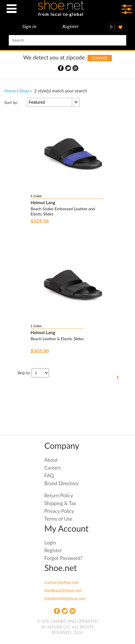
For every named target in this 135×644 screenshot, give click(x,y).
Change (100, 58)
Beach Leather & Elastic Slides (57, 339)
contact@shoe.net (61, 582)
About (51, 460)
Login (50, 542)
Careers (53, 468)
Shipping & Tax (60, 503)
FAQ (49, 475)
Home (10, 91)
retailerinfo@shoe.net (65, 598)
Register (70, 26)
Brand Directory (62, 483)
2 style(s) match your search (61, 91)
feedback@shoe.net (63, 590)
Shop (24, 91)
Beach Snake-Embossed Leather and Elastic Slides (63, 211)
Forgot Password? (63, 558)
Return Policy (59, 495)
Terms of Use (58, 519)
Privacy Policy (59, 511)
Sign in (29, 26)
